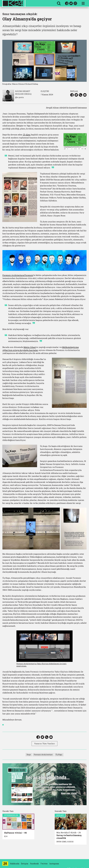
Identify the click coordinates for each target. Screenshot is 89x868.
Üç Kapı (59, 755)
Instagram (54, 864)
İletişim (25, 864)
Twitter (44, 864)
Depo (29, 755)
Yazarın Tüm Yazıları (44, 744)
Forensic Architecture (43, 755)
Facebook (34, 864)
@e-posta (19, 97)
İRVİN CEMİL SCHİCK (65, 842)
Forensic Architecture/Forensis (18, 275)
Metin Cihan (30, 347)
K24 (6, 836)
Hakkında (15, 864)
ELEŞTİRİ (45, 91)
